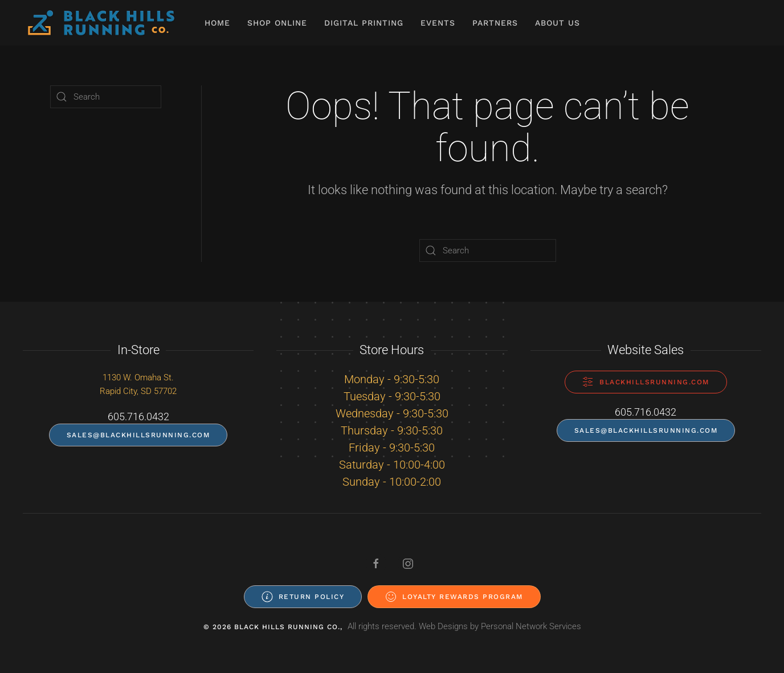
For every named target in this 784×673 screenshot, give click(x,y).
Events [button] (438, 23)
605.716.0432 (138, 416)
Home (217, 23)
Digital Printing (364, 23)
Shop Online (277, 23)
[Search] (488, 251)
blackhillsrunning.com (646, 382)
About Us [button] (558, 23)
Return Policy (303, 597)
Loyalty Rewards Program (454, 597)
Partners (495, 23)
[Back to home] (101, 23)
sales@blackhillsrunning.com (138, 435)
